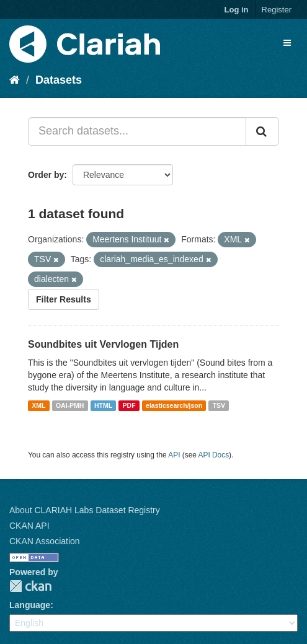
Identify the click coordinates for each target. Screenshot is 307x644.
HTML (103, 405)
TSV (219, 405)
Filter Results (64, 299)
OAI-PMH (70, 405)
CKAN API (29, 526)
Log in (237, 10)
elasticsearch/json (174, 405)
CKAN (30, 586)
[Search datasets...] (137, 131)
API (174, 455)
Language (30, 605)
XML (38, 405)
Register (277, 10)
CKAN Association (45, 541)
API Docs (214, 455)
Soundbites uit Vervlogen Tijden (103, 344)
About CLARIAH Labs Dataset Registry (85, 510)
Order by (46, 175)
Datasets (59, 80)
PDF (129, 405)
